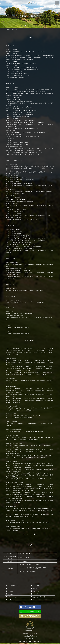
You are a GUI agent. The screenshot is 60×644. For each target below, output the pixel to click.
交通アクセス (37, 591)
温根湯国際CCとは (13, 585)
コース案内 (36, 585)
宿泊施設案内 (37, 588)
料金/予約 (11, 591)
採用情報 (11, 594)
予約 (34, 600)
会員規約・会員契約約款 (39, 597)
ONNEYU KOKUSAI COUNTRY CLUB (32, 642)
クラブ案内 (11, 588)
